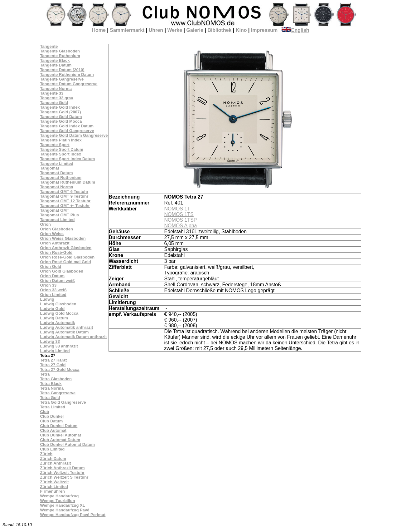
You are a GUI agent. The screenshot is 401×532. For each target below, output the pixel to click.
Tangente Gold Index (60, 107)
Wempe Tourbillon (57, 501)
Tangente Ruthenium (60, 56)
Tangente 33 (52, 93)
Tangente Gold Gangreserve (67, 131)
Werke (175, 30)
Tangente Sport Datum (61, 149)
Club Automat (53, 430)
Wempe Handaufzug (59, 496)
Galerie (195, 30)
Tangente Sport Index (60, 154)
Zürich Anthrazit (55, 463)
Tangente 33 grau (57, 98)
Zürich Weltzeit (54, 482)
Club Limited (52, 449)
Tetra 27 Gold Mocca (60, 369)
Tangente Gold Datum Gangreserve (74, 135)
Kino (241, 30)
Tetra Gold (50, 398)
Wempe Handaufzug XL (62, 505)
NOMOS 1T (177, 209)
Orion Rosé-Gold (56, 252)
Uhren (156, 30)
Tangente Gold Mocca (61, 121)
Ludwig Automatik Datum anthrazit (73, 337)
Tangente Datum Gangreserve (69, 84)
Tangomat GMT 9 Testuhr (64, 196)
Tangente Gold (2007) (60, 112)
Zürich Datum (53, 458)
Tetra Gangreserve (58, 393)
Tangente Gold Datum (61, 117)
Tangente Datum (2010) (62, 70)
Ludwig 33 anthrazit (59, 346)
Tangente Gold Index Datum (67, 126)
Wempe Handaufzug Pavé (65, 510)
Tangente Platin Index (61, 140)
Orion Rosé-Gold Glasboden (67, 257)
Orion (45, 224)
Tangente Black (55, 60)
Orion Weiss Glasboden (63, 238)
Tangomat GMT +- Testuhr (65, 206)
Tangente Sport (55, 145)
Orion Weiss (52, 234)
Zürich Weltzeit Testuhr (62, 473)
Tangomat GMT (55, 210)
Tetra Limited (53, 407)
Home (99, 30)
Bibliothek (219, 30)
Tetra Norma (52, 388)
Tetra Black (51, 384)
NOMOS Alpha (181, 226)
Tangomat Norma (56, 187)
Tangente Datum (56, 65)
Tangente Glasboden (60, 51)
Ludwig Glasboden (58, 304)
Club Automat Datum (60, 440)
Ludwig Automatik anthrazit (66, 327)
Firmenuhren (52, 491)
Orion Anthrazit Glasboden (66, 248)
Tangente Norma (56, 89)
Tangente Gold (54, 103)
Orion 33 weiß (53, 290)
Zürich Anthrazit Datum (62, 468)
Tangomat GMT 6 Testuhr (64, 192)
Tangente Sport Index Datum (67, 159)
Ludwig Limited (55, 351)
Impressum (264, 30)
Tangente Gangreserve (62, 79)
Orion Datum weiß (57, 281)
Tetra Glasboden (56, 379)
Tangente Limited (57, 163)
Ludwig (47, 299)
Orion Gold (51, 266)
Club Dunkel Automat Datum (67, 444)
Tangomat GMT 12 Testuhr (65, 201)
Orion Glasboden (56, 229)
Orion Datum (52, 276)
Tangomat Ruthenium (61, 177)
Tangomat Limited (57, 220)
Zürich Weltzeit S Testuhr (64, 477)
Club (44, 412)
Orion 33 (48, 285)
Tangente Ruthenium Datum (67, 74)
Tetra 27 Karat (53, 360)
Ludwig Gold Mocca (59, 313)
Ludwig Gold (52, 309)
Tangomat (49, 168)
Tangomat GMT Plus (59, 215)
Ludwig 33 (50, 341)
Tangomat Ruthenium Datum (68, 182)
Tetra (45, 374)
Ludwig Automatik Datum (64, 332)
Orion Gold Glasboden (62, 271)
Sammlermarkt (127, 30)
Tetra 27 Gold (53, 365)
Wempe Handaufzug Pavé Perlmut (73, 515)
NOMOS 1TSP (181, 220)
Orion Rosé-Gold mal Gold (65, 262)
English (295, 30)
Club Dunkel (52, 416)
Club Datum (51, 421)
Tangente (49, 46)
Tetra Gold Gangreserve (63, 402)
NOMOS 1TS (179, 214)
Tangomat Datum (56, 173)
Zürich (46, 454)
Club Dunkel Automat (60, 435)
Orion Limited (53, 295)
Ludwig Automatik (57, 323)
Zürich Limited (54, 487)
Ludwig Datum (54, 318)
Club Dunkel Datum (59, 426)
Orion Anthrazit (55, 243)
